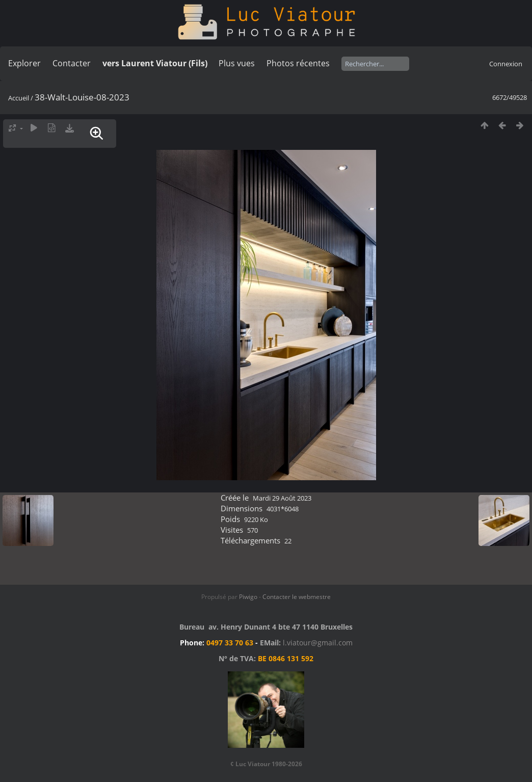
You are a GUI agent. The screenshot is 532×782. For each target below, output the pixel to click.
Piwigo (248, 597)
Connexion (506, 64)
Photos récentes (298, 63)
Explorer (24, 63)
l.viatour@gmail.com (318, 643)
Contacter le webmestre (297, 597)
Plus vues (237, 63)
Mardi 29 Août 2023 (282, 498)
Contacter (72, 63)
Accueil (19, 98)
